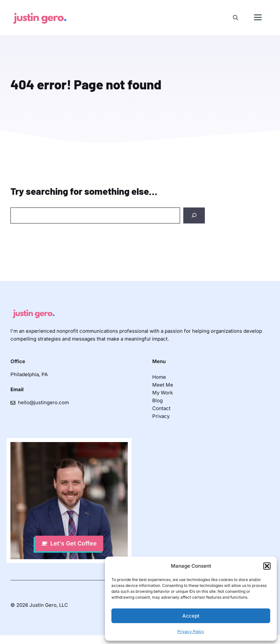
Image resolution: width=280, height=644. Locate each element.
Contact (161, 408)
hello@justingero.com (43, 402)
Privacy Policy (191, 631)
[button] (267, 566)
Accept (191, 616)
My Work (163, 393)
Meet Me (163, 385)
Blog (157, 400)
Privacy (161, 416)
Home (159, 377)
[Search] (194, 215)
